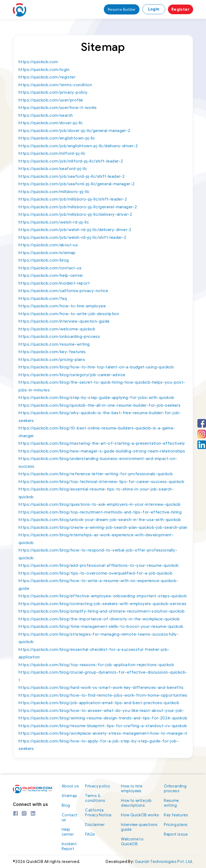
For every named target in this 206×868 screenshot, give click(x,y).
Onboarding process (176, 788)
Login (154, 9)
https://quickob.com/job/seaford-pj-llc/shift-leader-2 (71, 176)
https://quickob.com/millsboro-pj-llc (54, 192)
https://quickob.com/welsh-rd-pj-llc (54, 222)
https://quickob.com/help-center (51, 276)
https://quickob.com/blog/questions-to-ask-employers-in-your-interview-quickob (100, 504)
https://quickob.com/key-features (52, 352)
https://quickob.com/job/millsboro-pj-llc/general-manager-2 (78, 207)
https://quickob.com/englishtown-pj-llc (57, 138)
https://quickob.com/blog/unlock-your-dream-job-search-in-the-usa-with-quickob (100, 520)
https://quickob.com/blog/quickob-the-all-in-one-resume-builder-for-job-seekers (100, 405)
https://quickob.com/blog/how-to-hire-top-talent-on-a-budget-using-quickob (96, 367)
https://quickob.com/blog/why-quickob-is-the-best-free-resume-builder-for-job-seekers (100, 417)
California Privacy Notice (100, 812)
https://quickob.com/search (46, 115)
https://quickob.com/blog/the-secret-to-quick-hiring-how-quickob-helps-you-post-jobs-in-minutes (102, 386)
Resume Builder (121, 9)
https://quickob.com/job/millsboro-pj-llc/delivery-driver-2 (75, 214)
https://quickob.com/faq (43, 299)
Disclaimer (96, 824)
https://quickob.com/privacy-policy (53, 92)
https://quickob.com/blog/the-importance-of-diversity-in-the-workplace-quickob (99, 619)
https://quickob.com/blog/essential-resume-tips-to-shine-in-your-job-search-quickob (96, 493)
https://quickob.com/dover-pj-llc (51, 123)
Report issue (176, 834)
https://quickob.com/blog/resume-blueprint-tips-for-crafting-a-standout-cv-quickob (103, 726)
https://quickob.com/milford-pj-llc (52, 153)
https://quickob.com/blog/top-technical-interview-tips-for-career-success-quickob (101, 482)
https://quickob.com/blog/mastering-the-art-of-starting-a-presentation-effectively (102, 443)
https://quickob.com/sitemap (47, 253)
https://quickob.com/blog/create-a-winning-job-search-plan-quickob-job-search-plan (103, 527)
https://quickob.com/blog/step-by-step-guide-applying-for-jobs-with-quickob (96, 398)
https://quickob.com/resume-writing (54, 344)
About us (70, 786)
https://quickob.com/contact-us (50, 268)
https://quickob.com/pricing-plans (52, 360)
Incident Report (70, 846)
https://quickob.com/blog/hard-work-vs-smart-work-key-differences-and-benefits (101, 688)
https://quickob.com (38, 62)
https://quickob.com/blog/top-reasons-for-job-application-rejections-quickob (96, 665)
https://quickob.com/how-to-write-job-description (69, 314)
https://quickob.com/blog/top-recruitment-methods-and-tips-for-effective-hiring (100, 512)
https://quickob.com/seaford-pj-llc (53, 169)
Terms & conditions (96, 798)
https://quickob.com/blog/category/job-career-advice (72, 375)
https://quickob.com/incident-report (54, 283)
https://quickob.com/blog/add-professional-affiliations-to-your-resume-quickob (99, 565)
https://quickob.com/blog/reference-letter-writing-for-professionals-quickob (96, 474)
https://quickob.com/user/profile (51, 100)
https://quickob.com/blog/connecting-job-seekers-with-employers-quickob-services (103, 604)
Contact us (70, 817)
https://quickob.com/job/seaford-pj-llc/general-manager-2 (76, 184)
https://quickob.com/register (47, 77)
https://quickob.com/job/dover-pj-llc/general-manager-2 (74, 131)
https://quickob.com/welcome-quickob (57, 329)
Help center (69, 832)
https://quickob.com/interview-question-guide (64, 321)
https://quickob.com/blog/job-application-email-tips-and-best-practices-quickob (99, 703)
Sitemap (70, 796)
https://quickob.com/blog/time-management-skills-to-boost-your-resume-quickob (101, 627)
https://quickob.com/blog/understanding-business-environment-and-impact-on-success (98, 463)
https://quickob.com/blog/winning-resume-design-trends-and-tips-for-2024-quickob (103, 718)
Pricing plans (176, 824)
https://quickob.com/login (44, 70)
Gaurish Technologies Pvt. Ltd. (164, 862)
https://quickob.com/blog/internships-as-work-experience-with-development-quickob (96, 539)
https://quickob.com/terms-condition (55, 85)
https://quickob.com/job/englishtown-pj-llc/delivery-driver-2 (78, 146)
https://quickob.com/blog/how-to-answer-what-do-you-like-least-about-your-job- (101, 711)
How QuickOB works (136, 817)
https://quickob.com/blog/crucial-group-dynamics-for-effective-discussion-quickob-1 (103, 676)
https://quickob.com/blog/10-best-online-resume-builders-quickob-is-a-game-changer (97, 432)
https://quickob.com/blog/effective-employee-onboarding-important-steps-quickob (103, 596)
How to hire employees (134, 788)
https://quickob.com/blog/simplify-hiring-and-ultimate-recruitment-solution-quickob (102, 611)
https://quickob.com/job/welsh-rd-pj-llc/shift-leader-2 (72, 237)
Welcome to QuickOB (134, 846)
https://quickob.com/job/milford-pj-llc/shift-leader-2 (71, 161)
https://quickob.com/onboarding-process (59, 337)
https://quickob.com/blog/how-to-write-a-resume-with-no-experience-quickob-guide (98, 585)
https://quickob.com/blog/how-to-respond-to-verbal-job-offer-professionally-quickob (98, 554)
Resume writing (172, 803)
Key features (177, 815)
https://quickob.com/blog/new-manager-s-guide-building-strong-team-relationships (102, 451)
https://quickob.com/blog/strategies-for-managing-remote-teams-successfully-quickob (99, 638)
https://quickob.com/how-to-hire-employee (62, 306)
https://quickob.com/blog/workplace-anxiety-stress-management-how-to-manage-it (103, 733)
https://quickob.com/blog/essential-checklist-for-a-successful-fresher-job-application (94, 653)
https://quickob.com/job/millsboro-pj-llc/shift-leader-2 (73, 199)
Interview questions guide (141, 832)
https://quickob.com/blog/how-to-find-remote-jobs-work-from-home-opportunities (103, 695)
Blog (67, 805)
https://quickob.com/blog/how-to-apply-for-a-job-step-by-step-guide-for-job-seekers (99, 745)
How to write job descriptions (138, 803)
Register (181, 9)
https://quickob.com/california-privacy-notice (63, 291)
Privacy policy (99, 786)
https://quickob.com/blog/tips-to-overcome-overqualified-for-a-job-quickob (95, 573)
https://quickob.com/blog (44, 260)
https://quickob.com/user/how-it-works (58, 108)
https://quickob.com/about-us (48, 245)
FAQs (92, 834)
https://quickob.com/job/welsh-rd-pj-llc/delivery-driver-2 (75, 230)
